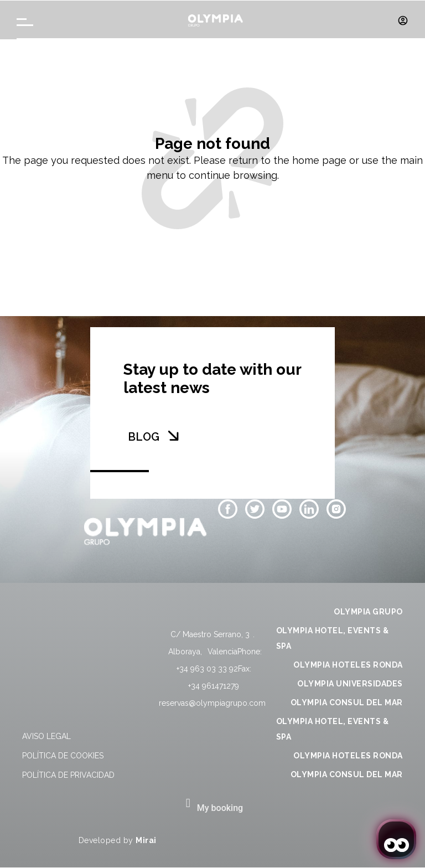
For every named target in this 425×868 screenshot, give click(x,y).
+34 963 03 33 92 (207, 669)
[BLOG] (173, 436)
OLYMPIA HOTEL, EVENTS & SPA (333, 638)
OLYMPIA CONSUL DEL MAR (347, 702)
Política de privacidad (68, 775)
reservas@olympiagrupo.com (212, 703)
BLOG (144, 437)
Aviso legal (46, 736)
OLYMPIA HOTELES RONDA (348, 665)
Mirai (146, 840)
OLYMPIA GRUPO (368, 612)
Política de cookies (63, 756)
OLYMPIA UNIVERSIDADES (350, 684)
